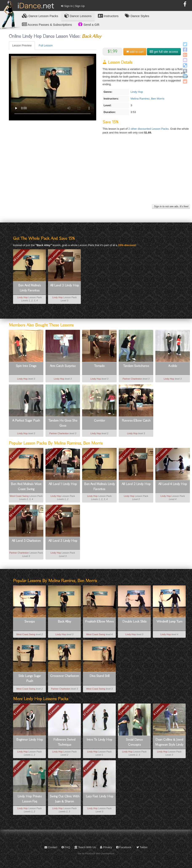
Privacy (106, 847)
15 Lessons (19, 767)
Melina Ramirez (140, 99)
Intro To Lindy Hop (99, 740)
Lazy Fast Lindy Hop (99, 797)
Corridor (99, 421)
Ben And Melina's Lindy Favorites (29, 288)
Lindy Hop (137, 92)
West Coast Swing (19, 496)
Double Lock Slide (134, 622)
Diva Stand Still (99, 676)
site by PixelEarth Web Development (96, 853)
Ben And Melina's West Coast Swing (26, 487)
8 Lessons (159, 710)
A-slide (173, 366)
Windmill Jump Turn (169, 622)
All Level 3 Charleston (26, 541)
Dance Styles (137, 16)
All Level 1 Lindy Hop (63, 484)
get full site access (164, 52)
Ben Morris (158, 99)
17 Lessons (89, 710)
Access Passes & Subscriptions (47, 24)
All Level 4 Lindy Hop (173, 484)
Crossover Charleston (65, 676)
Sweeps (30, 622)
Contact (51, 847)
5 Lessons (54, 710)
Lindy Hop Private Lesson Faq (30, 799)
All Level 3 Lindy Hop (65, 286)
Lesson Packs (40, 16)
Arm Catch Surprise (63, 366)
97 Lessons (162, 455)
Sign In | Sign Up (73, 6)
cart (135, 52)
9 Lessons (19, 710)
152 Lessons (125, 454)
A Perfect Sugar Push (26, 421)
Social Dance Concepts (134, 742)
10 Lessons (19, 256)
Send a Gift (89, 24)
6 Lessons (15, 454)
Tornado (99, 366)
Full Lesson (46, 45)
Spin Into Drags (26, 366)
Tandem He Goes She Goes (63, 423)
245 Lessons (54, 256)
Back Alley (64, 622)
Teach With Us (85, 847)
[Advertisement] (99, 174)
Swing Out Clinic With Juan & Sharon (65, 799)
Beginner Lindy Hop (30, 740)
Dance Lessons (78, 16)
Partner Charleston (132, 379)
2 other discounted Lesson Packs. (149, 129)
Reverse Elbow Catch (136, 421)
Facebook (124, 847)
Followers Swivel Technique (64, 742)
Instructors (108, 16)
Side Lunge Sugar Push (30, 679)
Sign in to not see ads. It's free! (171, 206)
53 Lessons (15, 511)
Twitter (142, 847)
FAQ (66, 847)
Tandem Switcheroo (136, 366)
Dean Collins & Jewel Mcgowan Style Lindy (169, 742)
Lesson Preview (22, 45)
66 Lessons (52, 455)
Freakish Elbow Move (99, 622)
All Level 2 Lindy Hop (136, 484)
